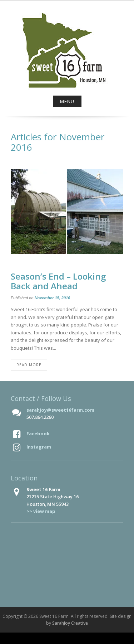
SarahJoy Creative (70, 623)
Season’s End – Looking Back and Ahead (58, 281)
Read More (29, 365)
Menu (67, 101)
